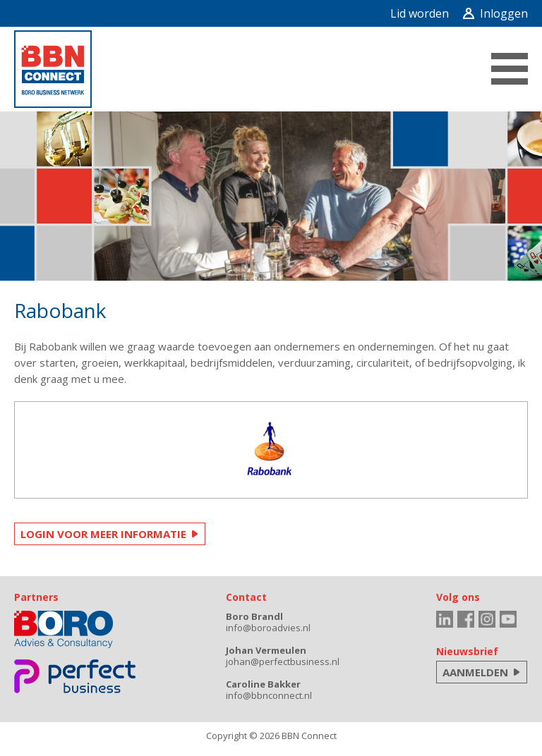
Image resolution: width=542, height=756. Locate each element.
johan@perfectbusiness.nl (283, 661)
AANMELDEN (475, 672)
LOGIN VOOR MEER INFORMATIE (103, 534)
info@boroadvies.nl (268, 628)
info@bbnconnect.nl (269, 695)
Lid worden (420, 13)
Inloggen (495, 13)
